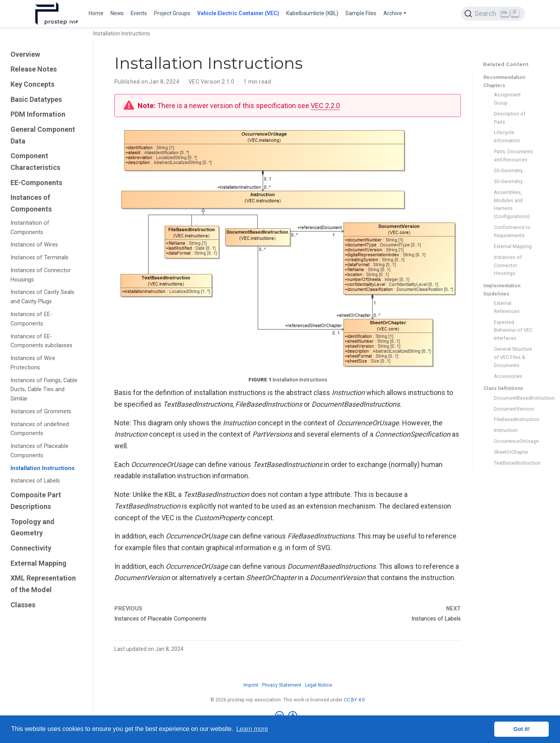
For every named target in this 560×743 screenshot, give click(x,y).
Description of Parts (510, 118)
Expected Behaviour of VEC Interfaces (513, 330)
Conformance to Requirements (512, 231)
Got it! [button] (521, 729)
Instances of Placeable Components (39, 451)
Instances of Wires (34, 245)
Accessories (508, 376)
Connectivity (31, 548)
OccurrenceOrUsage (514, 441)
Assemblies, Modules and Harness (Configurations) (512, 204)
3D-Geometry (508, 181)
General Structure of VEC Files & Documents (513, 357)
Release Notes (34, 69)
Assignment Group (507, 99)
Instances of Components (31, 203)
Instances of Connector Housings (41, 275)
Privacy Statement (282, 685)
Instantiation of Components (30, 228)
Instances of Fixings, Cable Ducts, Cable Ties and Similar (44, 390)
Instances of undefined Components (40, 429)
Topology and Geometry (32, 527)
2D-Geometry (508, 170)
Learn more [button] (252, 729)
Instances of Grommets (41, 412)
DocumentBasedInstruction (514, 398)
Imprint (251, 685)
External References (507, 307)
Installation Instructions (43, 468)
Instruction (506, 430)
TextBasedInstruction (514, 463)
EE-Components (36, 183)
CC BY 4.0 (354, 700)
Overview (25, 54)
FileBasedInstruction (514, 419)
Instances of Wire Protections (33, 363)
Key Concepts (32, 84)
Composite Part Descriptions (36, 501)
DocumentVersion (514, 409)
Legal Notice (318, 685)
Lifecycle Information (507, 136)
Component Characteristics (35, 162)
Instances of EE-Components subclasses (41, 341)
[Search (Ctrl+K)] (493, 14)
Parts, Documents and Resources (514, 156)
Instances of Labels (35, 481)
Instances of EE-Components (31, 319)
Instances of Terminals (39, 258)
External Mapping (38, 563)
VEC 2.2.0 (325, 106)
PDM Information (38, 114)
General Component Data (43, 135)
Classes (23, 605)
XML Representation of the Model (43, 584)
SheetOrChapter (511, 452)
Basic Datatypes (36, 99)
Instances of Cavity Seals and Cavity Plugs (42, 297)
